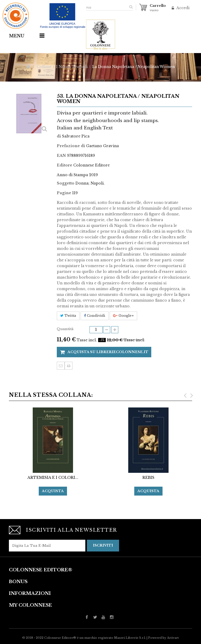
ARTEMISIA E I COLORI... (53, 478)
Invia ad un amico (61, 366)
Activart (173, 638)
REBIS (148, 478)
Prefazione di (71, 146)
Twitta (68, 316)
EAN (61, 156)
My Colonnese (30, 605)
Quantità (65, 329)
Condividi (95, 316)
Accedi (182, 8)
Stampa (69, 366)
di (59, 136)
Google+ (123, 316)
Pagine (64, 193)
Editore (65, 165)
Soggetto (66, 183)
